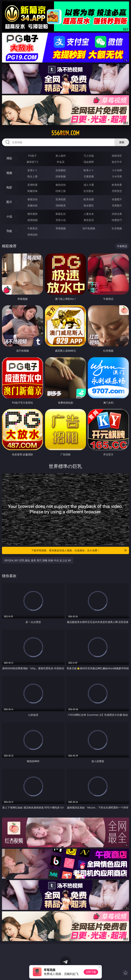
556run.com (65, 133)
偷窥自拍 (32, 199)
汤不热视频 (89, 228)
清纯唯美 (61, 205)
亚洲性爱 (32, 185)
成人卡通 (89, 185)
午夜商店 (32, 228)
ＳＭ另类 (117, 176)
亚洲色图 (61, 199)
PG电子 (32, 156)
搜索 (122, 142)
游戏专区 (117, 156)
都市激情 (32, 214)
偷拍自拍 (61, 185)
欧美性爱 (117, 185)
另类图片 (117, 205)
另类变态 (117, 191)
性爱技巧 (117, 220)
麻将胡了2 (32, 162)
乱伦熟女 (89, 191)
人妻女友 (89, 214)
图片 (9, 202)
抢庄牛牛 (117, 162)
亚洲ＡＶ (32, 170)
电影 (9, 187)
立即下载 (91, 972)
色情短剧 (32, 235)
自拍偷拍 (61, 170)
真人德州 (61, 156)
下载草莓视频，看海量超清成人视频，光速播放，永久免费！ (79, 550)
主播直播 (89, 176)
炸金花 (61, 162)
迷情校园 (32, 220)
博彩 (9, 158)
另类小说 (61, 220)
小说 (9, 216)
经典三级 (61, 191)
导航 (9, 231)
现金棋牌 (89, 162)
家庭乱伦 (61, 214)
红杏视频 (117, 228)
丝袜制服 (61, 176)
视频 (9, 173)
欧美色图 (89, 199)
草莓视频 (61, 228)
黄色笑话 (89, 220)
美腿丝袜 (32, 205)
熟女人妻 (32, 176)
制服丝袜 (32, 191)
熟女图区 (89, 205)
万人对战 (89, 156)
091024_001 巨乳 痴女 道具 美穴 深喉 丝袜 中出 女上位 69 (38, 560)
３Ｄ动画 (117, 170)
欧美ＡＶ (89, 170)
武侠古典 (117, 214)
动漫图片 (117, 199)
